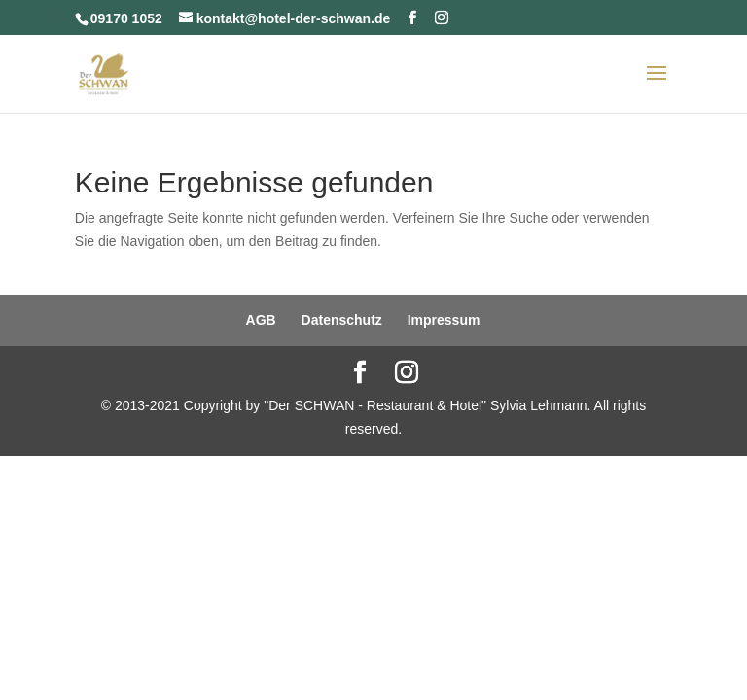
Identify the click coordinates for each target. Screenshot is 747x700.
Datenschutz (342, 320)
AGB (261, 320)
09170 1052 (126, 18)
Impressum (444, 320)
